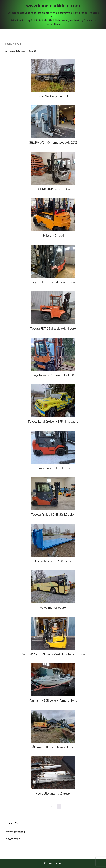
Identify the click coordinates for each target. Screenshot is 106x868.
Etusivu (8, 44)
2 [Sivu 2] (55, 807)
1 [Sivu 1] (52, 807)
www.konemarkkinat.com (53, 6)
